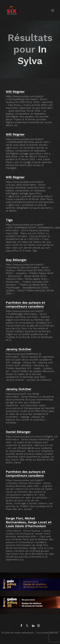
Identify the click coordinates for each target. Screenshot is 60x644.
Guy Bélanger (16, 260)
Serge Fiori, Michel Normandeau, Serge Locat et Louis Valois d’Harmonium (29, 522)
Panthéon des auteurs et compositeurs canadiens (25, 304)
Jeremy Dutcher (19, 349)
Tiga (9, 220)
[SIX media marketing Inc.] (12, 10)
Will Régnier (15, 92)
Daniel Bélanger (18, 432)
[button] (53, 10)
